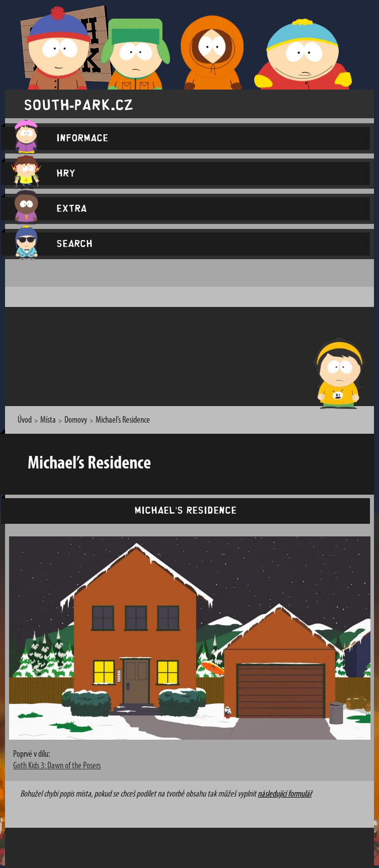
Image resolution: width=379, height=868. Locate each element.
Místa (48, 420)
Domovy (76, 420)
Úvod (25, 420)
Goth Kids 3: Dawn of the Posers (57, 766)
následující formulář (285, 794)
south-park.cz (79, 104)
